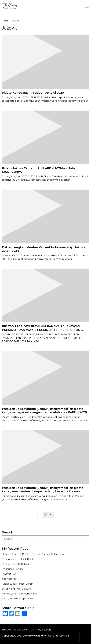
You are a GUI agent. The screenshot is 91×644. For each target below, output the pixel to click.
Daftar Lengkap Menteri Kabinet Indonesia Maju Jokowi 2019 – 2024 (43, 249)
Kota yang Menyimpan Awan (18, 599)
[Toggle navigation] (87, 6)
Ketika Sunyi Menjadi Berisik (17, 584)
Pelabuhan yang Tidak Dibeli (18, 559)
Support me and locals (15, 630)
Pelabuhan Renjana (13, 569)
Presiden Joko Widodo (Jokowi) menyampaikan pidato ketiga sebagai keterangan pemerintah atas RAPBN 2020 (44, 411)
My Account (45, 630)
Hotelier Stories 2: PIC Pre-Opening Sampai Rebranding (33, 554)
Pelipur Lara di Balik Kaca (16, 564)
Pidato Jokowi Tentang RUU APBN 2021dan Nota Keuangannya (38, 170)
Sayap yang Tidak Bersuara (17, 589)
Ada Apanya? (9, 579)
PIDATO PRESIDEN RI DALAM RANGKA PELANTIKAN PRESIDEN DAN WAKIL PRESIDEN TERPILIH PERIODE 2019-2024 (42, 330)
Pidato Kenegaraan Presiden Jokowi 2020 (33, 93)
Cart (33, 630)
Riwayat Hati (9, 574)
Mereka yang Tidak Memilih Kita (20, 594)
